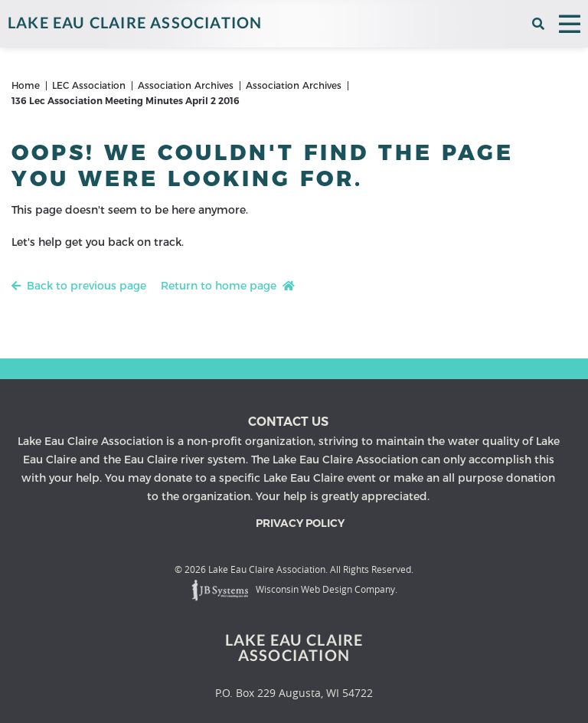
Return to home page (228, 286)
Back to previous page (79, 286)
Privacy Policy (300, 523)
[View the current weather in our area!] (519, 24)
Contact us (288, 422)
